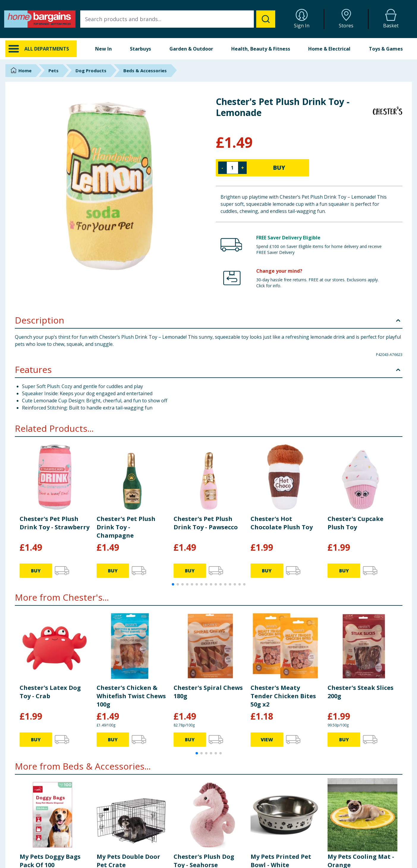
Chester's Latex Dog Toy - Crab (50, 692)
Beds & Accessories (145, 70)
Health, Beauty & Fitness (261, 49)
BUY (279, 168)
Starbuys (140, 49)
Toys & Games (386, 49)
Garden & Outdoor (191, 49)
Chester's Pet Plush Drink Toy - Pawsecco (206, 523)
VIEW (267, 740)
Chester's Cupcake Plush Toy (355, 523)
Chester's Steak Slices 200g (361, 692)
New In (103, 49)
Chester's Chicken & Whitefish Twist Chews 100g (131, 696)
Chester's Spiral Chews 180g (208, 692)
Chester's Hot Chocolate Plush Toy (282, 523)
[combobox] (178, 19)
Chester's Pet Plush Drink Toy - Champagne (126, 527)
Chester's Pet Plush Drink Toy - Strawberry (55, 523)
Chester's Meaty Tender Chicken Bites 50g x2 (283, 696)
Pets (53, 70)
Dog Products (91, 70)
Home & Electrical (329, 49)
